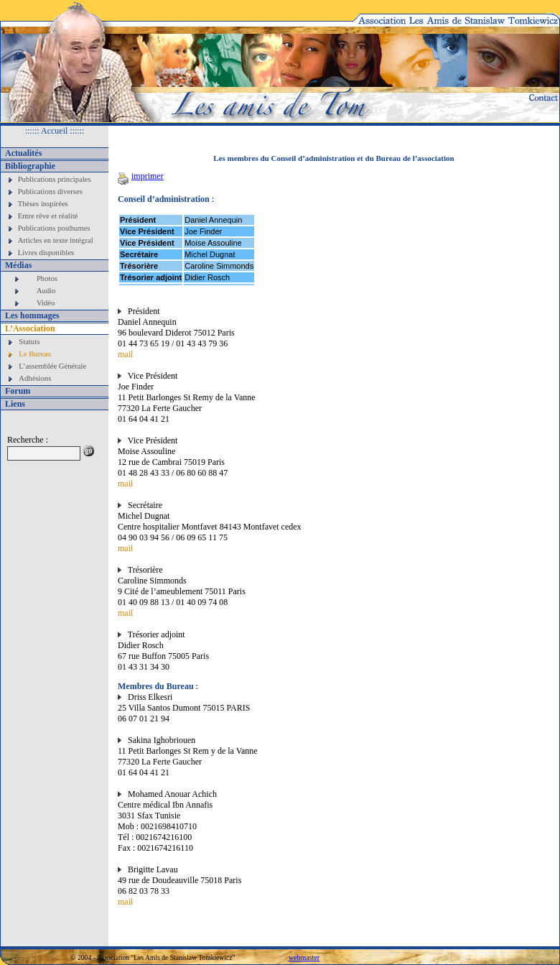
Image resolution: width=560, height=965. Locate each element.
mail (125, 354)
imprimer (141, 176)
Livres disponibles (46, 253)
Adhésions (35, 378)
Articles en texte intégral (56, 240)
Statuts (29, 342)
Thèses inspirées (43, 204)
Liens (15, 404)
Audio (46, 291)
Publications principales (55, 179)
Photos (47, 278)
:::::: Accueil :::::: (55, 131)
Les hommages (32, 315)
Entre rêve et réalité (48, 216)
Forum (18, 391)
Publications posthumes (54, 228)
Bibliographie (30, 166)
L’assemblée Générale (52, 366)
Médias (18, 265)
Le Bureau (35, 354)
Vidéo (46, 303)
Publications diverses (50, 191)
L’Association (30, 328)
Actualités (23, 153)
